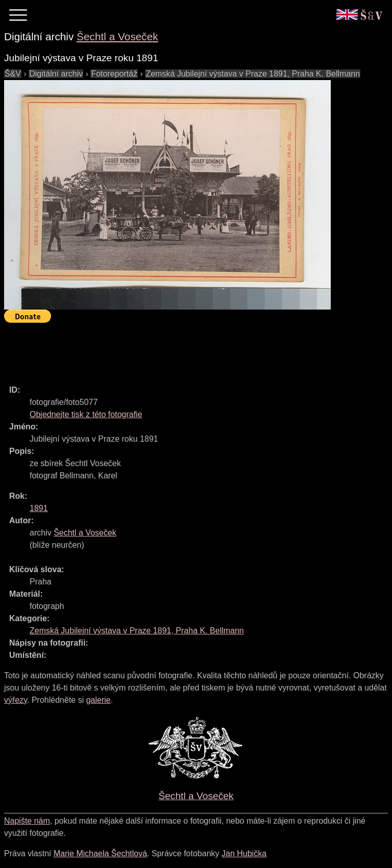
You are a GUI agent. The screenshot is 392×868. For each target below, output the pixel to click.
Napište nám (27, 821)
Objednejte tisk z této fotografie (86, 414)
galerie (99, 700)
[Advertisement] (190, 349)
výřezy (16, 700)
